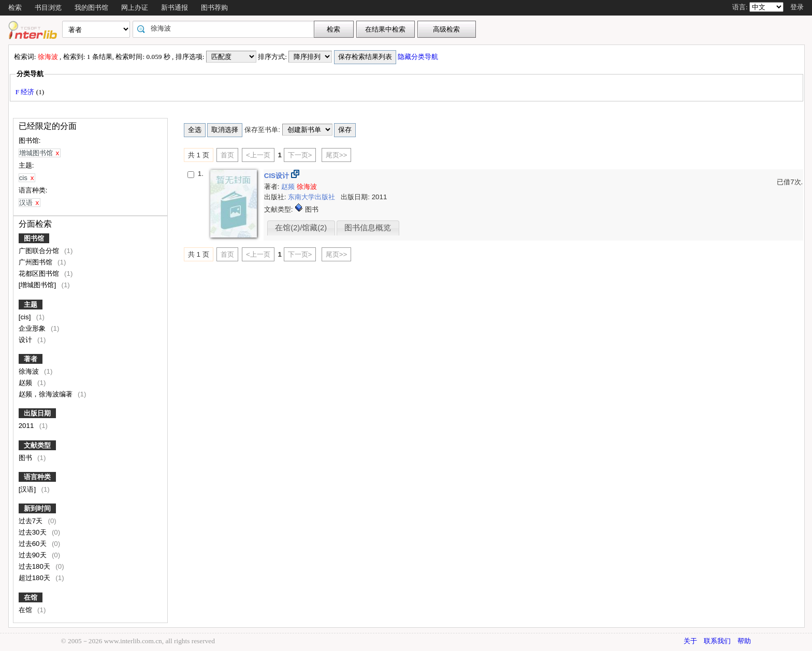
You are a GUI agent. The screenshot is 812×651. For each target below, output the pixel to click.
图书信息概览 (368, 228)
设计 (26, 340)
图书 (26, 458)
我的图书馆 (91, 8)
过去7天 (32, 521)
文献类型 (37, 445)
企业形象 (33, 328)
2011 (27, 426)
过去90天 (34, 555)
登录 (797, 7)
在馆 (31, 597)
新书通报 (175, 8)
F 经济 (26, 92)
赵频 (26, 383)
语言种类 (37, 477)
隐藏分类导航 (419, 57)
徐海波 (30, 371)
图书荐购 (214, 8)
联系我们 (717, 641)
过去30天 (34, 532)
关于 (690, 641)
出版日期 (37, 413)
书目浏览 (48, 8)
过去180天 (35, 566)
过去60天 (34, 544)
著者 (31, 359)
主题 (31, 305)
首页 (227, 155)
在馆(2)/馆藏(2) (301, 228)
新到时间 (37, 508)
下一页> (300, 155)
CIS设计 (278, 176)
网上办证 (135, 8)
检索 (15, 8)
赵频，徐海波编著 (47, 394)
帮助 (744, 641)
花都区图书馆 (40, 273)
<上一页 (258, 155)
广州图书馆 (37, 262)
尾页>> (337, 155)
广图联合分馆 (40, 251)
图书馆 (34, 238)
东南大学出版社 (313, 197)
